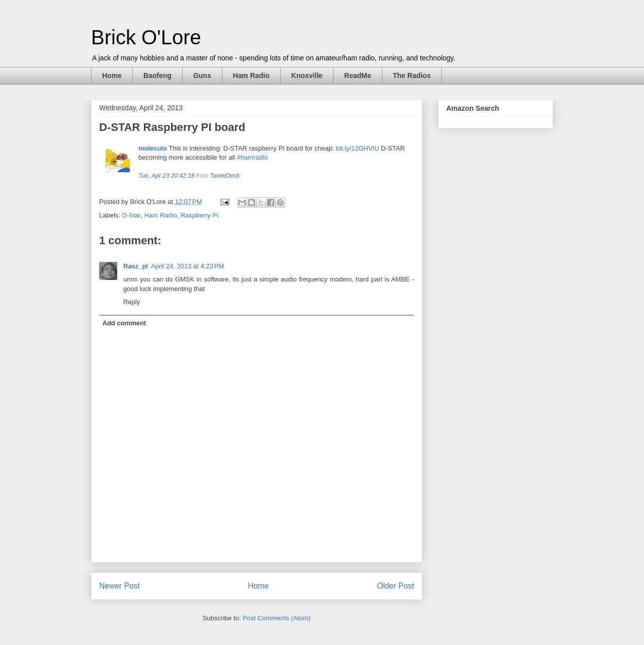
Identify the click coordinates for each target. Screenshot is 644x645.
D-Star (132, 215)
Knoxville (307, 76)
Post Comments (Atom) (276, 618)
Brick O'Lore (146, 37)
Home (112, 76)
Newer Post (119, 586)
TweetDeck (225, 176)
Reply (132, 302)
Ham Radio (251, 76)
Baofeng (157, 76)
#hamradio (252, 157)
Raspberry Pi (199, 215)
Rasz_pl (136, 266)
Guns (202, 76)
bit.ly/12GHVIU (358, 148)
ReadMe (358, 76)
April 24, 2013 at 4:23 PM (187, 266)
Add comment (125, 323)
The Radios (412, 76)
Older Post (395, 586)
